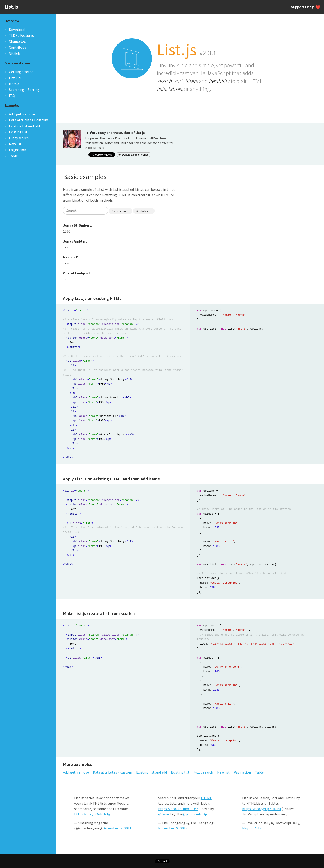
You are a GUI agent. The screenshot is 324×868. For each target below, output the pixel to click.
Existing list (18, 132)
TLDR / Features (21, 35)
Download (17, 30)
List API (15, 78)
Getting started (21, 72)
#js (205, 814)
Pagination (18, 150)
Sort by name (120, 211)
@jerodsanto (192, 814)
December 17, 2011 (117, 828)
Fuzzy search (19, 138)
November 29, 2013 (173, 828)
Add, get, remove (22, 114)
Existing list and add (24, 126)
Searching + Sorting (24, 90)
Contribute (18, 47)
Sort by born (143, 211)
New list (15, 144)
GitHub (15, 53)
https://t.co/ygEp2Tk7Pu (261, 809)
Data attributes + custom (29, 120)
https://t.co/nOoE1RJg (92, 814)
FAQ (12, 96)
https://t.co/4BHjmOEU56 (178, 809)
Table (13, 156)
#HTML (206, 798)
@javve (164, 814)
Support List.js (305, 7)
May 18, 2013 (252, 828)
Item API (16, 84)
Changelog (17, 41)
